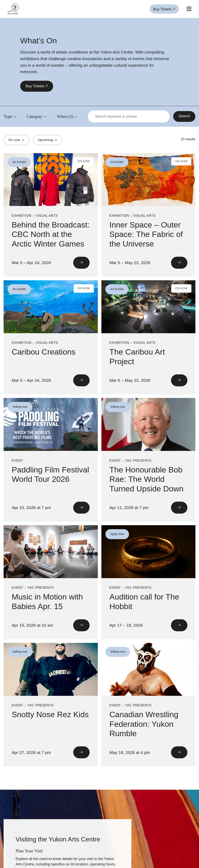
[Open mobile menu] (189, 9)
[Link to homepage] (13, 9)
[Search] (184, 116)
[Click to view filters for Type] (10, 116)
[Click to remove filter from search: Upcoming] (56, 140)
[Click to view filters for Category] (37, 116)
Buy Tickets (164, 9)
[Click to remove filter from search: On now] (23, 140)
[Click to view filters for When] (67, 116)
